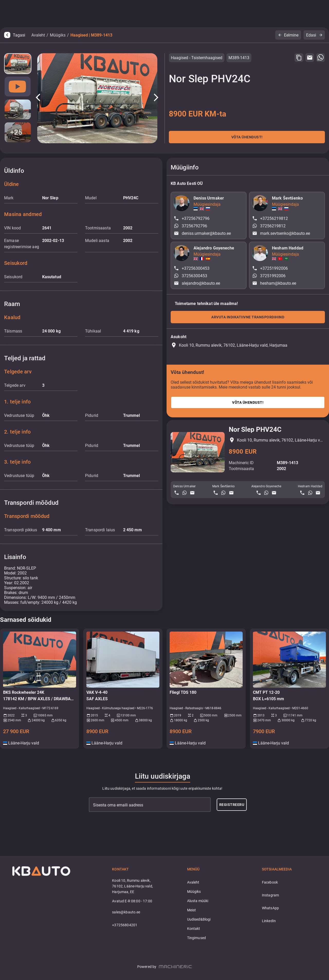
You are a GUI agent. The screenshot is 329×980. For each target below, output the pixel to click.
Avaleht (38, 35)
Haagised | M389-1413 (91, 35)
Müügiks (58, 35)
